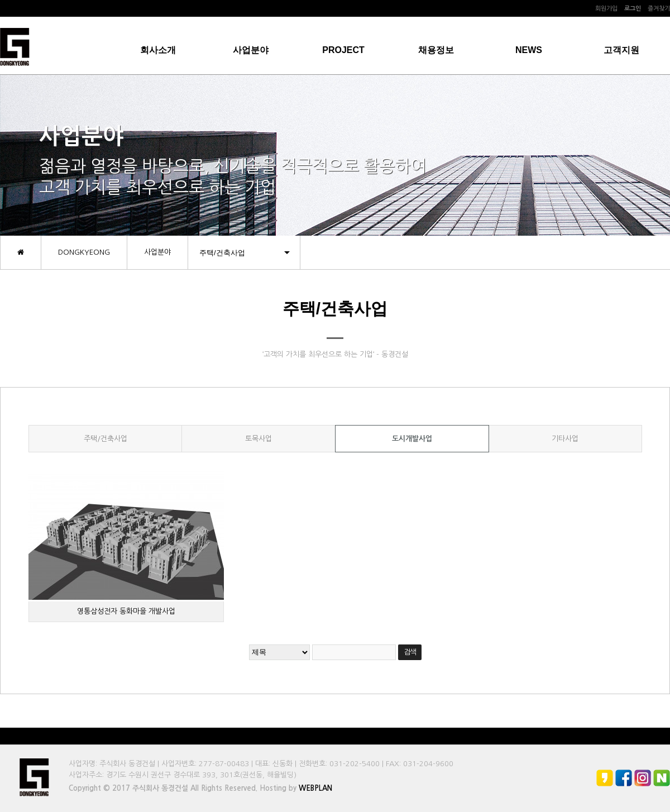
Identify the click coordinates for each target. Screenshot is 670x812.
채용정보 (436, 50)
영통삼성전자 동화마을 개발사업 (126, 611)
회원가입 (606, 9)
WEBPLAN (315, 788)
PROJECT (343, 50)
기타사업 (565, 439)
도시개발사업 (412, 439)
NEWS (529, 50)
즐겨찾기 (659, 9)
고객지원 (621, 50)
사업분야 (251, 50)
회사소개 (158, 50)
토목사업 (259, 439)
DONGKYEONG (84, 252)
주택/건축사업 (106, 439)
